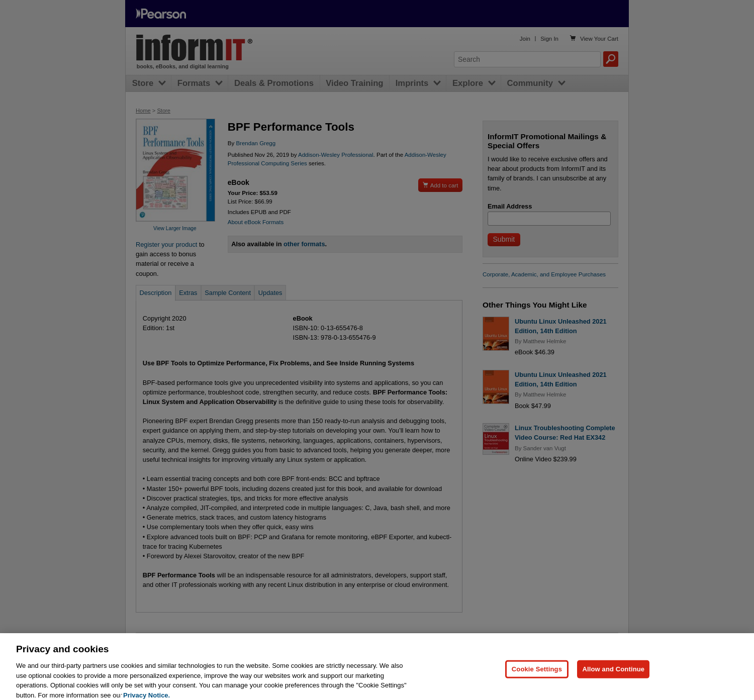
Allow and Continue (613, 680)
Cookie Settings (537, 680)
